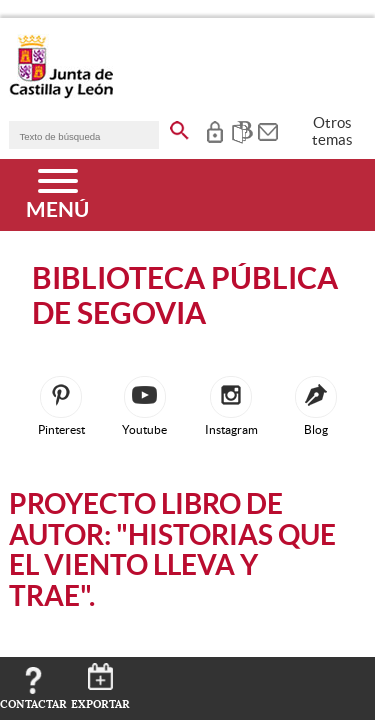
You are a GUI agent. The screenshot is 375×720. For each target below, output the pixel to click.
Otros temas (332, 131)
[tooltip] (214, 130)
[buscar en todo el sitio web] (179, 127)
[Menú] (57, 195)
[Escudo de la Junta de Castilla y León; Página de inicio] (61, 94)
